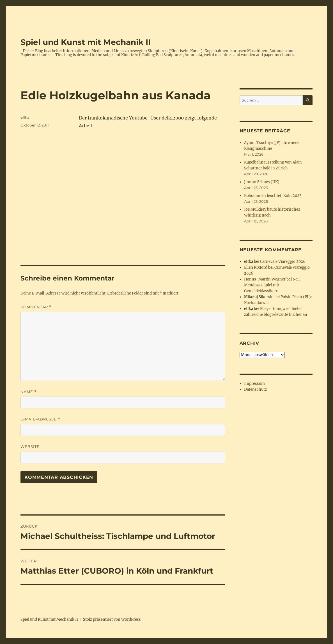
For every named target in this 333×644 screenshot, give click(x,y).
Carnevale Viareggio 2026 (283, 262)
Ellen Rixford (256, 267)
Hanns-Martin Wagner (265, 279)
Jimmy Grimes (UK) (262, 182)
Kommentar (36, 307)
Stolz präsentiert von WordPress (112, 619)
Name (29, 392)
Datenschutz (255, 389)
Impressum (254, 384)
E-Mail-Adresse (40, 419)
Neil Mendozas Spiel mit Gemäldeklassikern (272, 285)
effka (25, 117)
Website (30, 447)
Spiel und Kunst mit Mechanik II (86, 42)
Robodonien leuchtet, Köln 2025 (273, 196)
